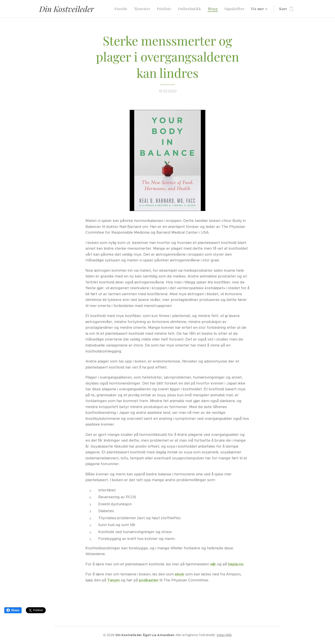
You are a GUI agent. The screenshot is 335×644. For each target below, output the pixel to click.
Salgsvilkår (224, 635)
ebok (179, 574)
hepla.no (236, 564)
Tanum (113, 580)
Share (13, 610)
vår (214, 564)
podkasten (149, 580)
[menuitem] (122, 9)
